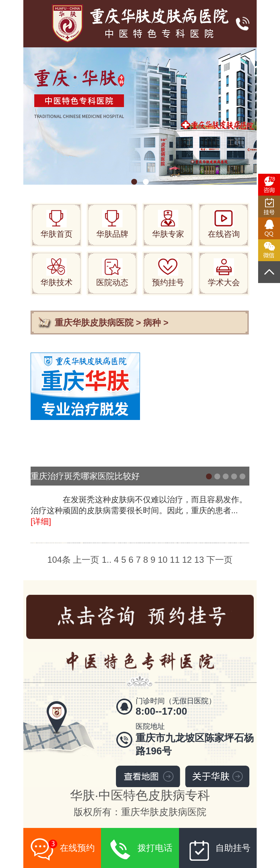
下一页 (219, 560)
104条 (59, 560)
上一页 (86, 560)
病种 (152, 323)
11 (175, 560)
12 (187, 560)
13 (199, 560)
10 (163, 560)
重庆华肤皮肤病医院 (94, 323)
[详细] (41, 521)
